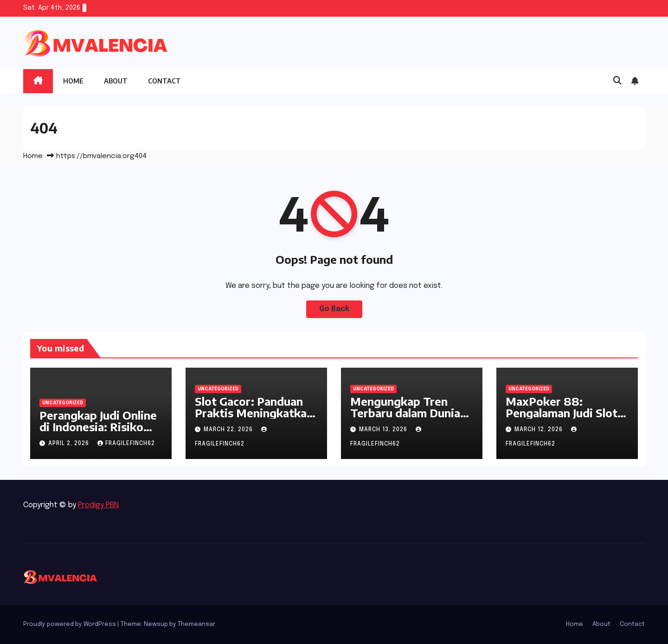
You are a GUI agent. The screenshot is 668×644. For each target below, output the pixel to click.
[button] (617, 81)
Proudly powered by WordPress (70, 624)
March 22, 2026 (229, 430)
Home (73, 81)
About (116, 81)
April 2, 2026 (70, 444)
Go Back (334, 309)
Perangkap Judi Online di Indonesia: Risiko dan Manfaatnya (98, 427)
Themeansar (196, 624)
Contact (164, 81)
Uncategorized (63, 403)
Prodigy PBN (98, 505)
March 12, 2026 (540, 430)
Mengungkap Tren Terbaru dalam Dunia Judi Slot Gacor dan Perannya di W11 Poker (412, 418)
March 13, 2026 (384, 430)
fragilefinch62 (126, 444)
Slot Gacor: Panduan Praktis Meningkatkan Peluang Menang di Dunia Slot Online (254, 418)
